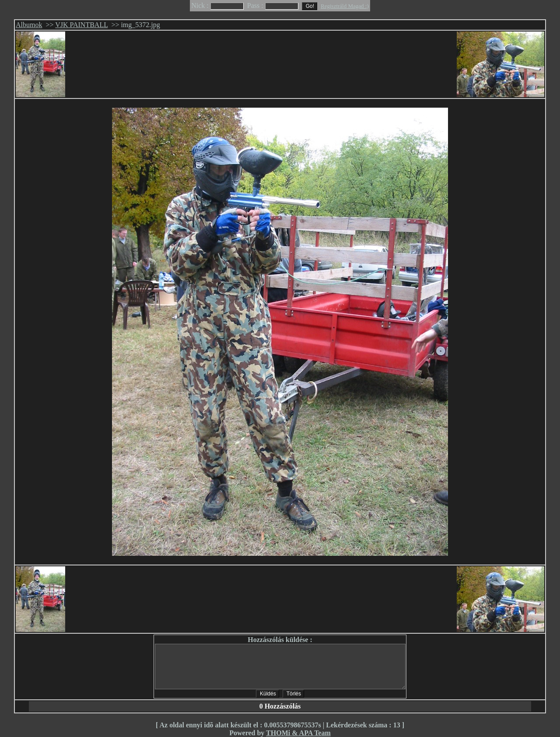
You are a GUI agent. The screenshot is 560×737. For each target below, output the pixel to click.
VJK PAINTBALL (81, 25)
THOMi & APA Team (298, 733)
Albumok (29, 25)
